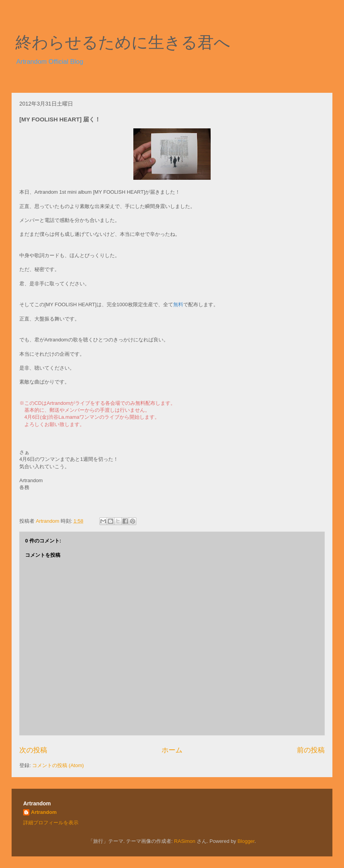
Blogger (246, 841)
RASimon (185, 841)
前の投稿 (311, 750)
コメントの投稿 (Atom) (58, 765)
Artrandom (44, 812)
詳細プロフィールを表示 (51, 823)
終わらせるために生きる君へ (123, 43)
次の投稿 (33, 750)
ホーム (172, 750)
